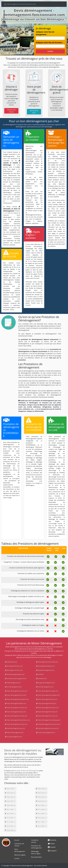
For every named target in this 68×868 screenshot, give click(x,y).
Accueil (17, 840)
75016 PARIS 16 (41, 818)
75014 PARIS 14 (41, 814)
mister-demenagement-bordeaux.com (17, 699)
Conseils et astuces (35, 841)
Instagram (52, 851)
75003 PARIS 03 (10, 793)
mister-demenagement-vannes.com (16, 724)
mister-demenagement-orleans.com (47, 708)
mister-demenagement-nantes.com (16, 708)
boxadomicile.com (11, 662)
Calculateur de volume (19, 845)
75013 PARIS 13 (10, 814)
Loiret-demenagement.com (45, 687)
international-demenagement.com (16, 679)
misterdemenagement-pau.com (15, 728)
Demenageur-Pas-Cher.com (14, 670)
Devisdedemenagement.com (45, 670)
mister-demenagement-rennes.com (16, 716)
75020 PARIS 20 (10, 830)
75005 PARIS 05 (10, 797)
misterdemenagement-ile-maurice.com (48, 724)
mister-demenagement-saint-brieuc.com (17, 720)
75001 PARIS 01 (10, 789)
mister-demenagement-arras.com (16, 695)
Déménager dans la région (36, 852)
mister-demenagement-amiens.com (16, 691)
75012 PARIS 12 (41, 809)
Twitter (51, 844)
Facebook (52, 840)
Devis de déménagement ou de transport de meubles (23, 752)
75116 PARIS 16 (10, 822)
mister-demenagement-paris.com (15, 712)
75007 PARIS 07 (10, 801)
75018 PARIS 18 (10, 826)
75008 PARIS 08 (41, 801)
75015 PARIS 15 (10, 818)
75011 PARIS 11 (10, 809)
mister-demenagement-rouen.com (47, 716)
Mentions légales (20, 855)
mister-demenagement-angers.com (47, 691)
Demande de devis (34, 112)
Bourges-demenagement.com (45, 683)
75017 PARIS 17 (41, 822)
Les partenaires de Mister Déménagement (34, 643)
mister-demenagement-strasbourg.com (48, 720)
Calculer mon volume (11, 111)
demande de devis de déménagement (26, 771)
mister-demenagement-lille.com (46, 703)
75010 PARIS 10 (41, 805)
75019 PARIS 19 (41, 826)
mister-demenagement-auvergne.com (48, 695)
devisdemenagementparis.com (15, 674)
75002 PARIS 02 (41, 789)
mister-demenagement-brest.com (47, 699)
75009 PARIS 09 (10, 805)
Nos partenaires (36, 857)
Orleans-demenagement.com (14, 732)
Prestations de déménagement (36, 847)
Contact (17, 858)
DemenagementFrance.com (14, 666)
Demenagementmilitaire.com (45, 666)
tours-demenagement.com (14, 737)
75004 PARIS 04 (41, 793)
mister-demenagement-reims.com (47, 712)
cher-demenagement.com (13, 687)
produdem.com (41, 679)
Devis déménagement (20, 850)
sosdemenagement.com (13, 683)
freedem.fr (40, 674)
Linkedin (52, 847)
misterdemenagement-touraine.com (47, 728)
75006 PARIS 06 (41, 797)
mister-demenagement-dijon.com (15, 703)
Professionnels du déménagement (21, 866)
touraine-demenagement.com (46, 732)
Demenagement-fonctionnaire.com (47, 662)
